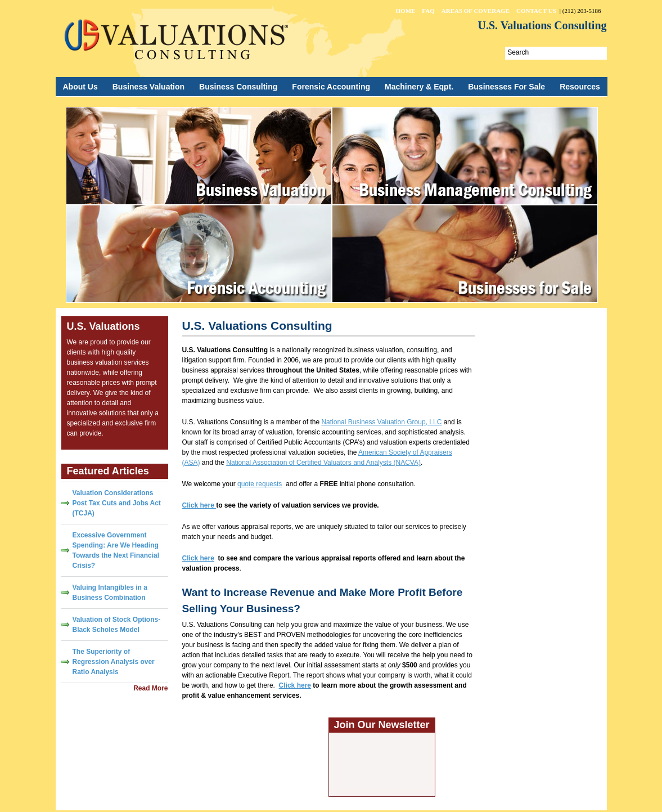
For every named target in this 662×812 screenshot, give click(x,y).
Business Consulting (238, 87)
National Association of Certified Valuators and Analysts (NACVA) (323, 463)
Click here (198, 558)
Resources (580, 87)
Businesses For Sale (506, 87)
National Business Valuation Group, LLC (381, 422)
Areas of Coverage (476, 11)
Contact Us (536, 11)
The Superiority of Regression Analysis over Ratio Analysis (114, 662)
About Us (80, 87)
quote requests (260, 484)
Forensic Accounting (331, 87)
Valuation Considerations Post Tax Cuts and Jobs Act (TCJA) (117, 503)
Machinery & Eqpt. (419, 87)
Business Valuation (148, 87)
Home (406, 11)
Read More (150, 688)
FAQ (428, 11)
